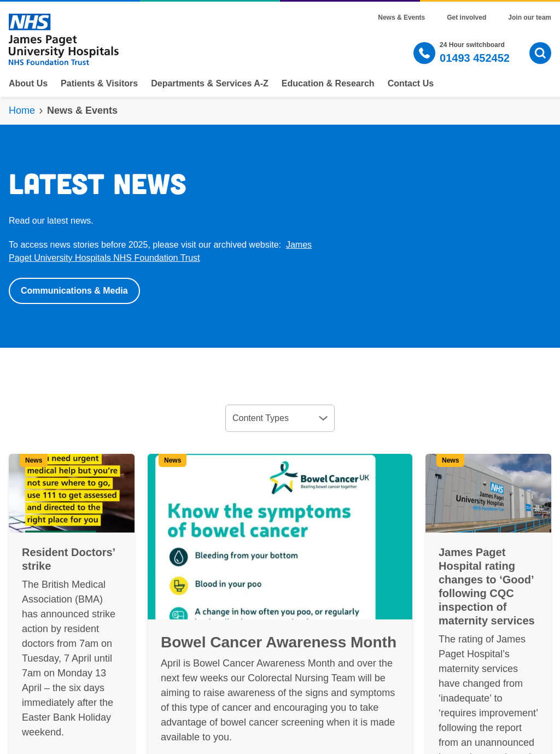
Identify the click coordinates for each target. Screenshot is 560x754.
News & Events (401, 17)
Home (22, 110)
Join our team (530, 17)
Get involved (466, 17)
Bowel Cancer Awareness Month (279, 642)
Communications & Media (74, 291)
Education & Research (328, 84)
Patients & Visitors (99, 84)
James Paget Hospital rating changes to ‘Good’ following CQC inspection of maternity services (487, 586)
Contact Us (411, 84)
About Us (28, 84)
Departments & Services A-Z (210, 84)
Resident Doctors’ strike (68, 559)
